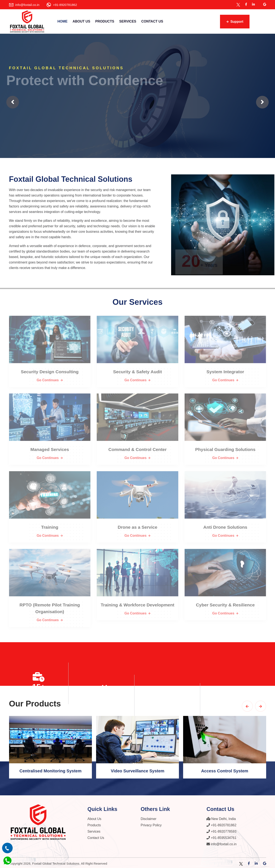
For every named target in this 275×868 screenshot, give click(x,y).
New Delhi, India (221, 817)
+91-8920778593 (221, 830)
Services (128, 21)
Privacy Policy (151, 824)
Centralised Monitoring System (50, 769)
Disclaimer (149, 817)
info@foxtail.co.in (27, 5)
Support (235, 22)
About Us (82, 21)
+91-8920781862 (65, 5)
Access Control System (225, 769)
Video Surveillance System (138, 769)
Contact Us (152, 21)
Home (63, 21)
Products (105, 21)
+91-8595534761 (221, 836)
